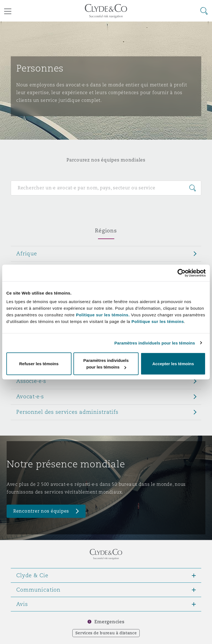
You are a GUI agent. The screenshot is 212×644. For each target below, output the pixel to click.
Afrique (27, 253)
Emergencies (109, 622)
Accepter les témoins (173, 364)
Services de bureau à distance (106, 633)
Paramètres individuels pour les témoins (155, 343)
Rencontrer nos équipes (41, 511)
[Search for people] (106, 188)
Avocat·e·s (30, 396)
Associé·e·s (31, 381)
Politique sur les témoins (158, 321)
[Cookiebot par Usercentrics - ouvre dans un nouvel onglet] (181, 273)
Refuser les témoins (39, 364)
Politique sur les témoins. (103, 315)
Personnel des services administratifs (67, 412)
